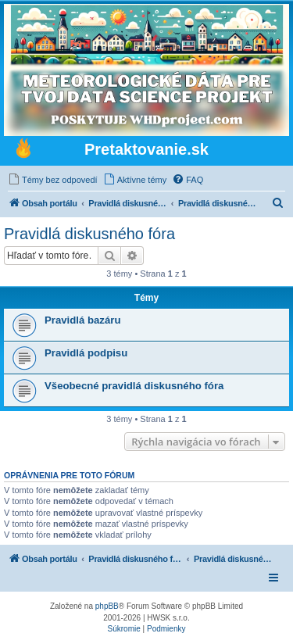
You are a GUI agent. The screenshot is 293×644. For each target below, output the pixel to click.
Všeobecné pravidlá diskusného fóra (134, 386)
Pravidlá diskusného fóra (89, 234)
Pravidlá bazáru (82, 320)
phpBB (107, 606)
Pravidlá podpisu (86, 353)
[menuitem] (53, 180)
